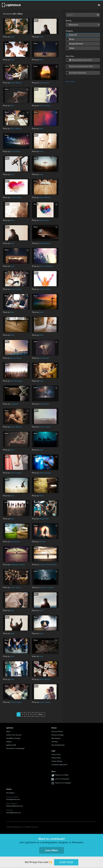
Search (98, 15)
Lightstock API (11, 745)
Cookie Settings (57, 761)
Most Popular (56, 738)
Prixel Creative (45, 106)
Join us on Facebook (62, 779)
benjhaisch (15, 404)
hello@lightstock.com (13, 813)
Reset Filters (71, 82)
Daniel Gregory (45, 473)
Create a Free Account (14, 735)
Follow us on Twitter (62, 775)
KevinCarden (44, 83)
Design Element (76, 44)
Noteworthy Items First (80, 60)
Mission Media (16, 358)
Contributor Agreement (59, 765)
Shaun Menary (16, 83)
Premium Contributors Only (81, 66)
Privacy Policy (56, 758)
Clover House (16, 587)
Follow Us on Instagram (63, 783)
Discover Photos (57, 732)
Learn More (52, 850)
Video (72, 48)
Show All (73, 35)
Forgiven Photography (48, 565)
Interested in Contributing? (15, 748)
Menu (99, 5)
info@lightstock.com (13, 799)
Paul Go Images (16, 381)
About (8, 732)
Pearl (12, 37)
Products (69, 31)
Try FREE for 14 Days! (13, 738)
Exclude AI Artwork (77, 73)
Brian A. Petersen (46, 266)
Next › (41, 714)
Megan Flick (44, 519)
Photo (72, 39)
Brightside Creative (18, 565)
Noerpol (42, 542)
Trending (55, 742)
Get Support (10, 793)
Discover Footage (58, 735)
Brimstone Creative (47, 587)
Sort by (69, 21)
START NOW (66, 862)
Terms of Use (56, 755)
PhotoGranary (45, 243)
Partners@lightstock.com (15, 806)
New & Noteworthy (58, 745)
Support (9, 742)
